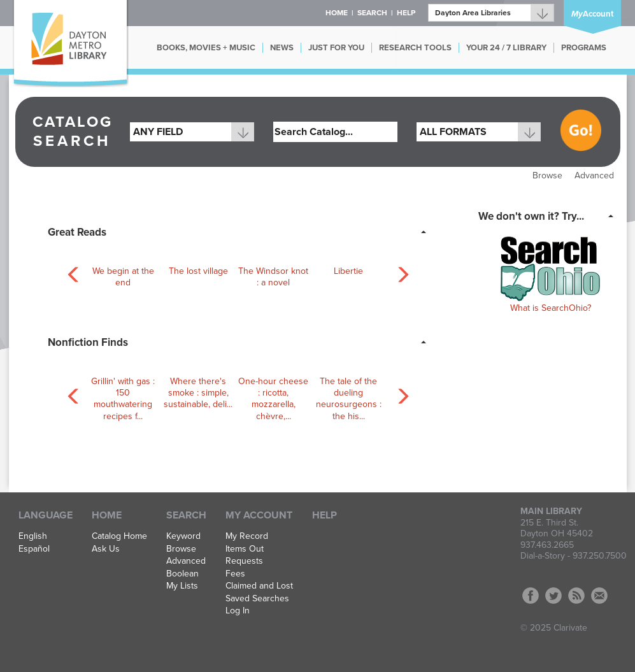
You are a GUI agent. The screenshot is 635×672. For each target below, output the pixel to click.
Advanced (594, 175)
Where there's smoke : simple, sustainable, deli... (198, 393)
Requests (244, 561)
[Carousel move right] (400, 272)
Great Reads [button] (77, 232)
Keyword (183, 536)
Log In (238, 611)
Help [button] (406, 13)
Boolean (182, 574)
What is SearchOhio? (551, 308)
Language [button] (46, 515)
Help (325, 515)
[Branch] (491, 13)
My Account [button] (259, 515)
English (33, 536)
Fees (235, 574)
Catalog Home (119, 536)
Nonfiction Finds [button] (88, 342)
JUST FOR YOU (336, 48)
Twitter (553, 596)
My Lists (182, 586)
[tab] (241, 231)
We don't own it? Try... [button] (531, 216)
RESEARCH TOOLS (415, 48)
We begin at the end (123, 277)
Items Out (245, 549)
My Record (247, 536)
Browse (547, 175)
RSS (576, 596)
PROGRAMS (584, 48)
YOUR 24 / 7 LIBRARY (506, 48)
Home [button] (337, 13)
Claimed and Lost (259, 586)
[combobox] (192, 132)
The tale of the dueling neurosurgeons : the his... (349, 399)
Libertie (348, 271)
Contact (599, 596)
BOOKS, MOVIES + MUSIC (206, 48)
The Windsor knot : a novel (273, 277)
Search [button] (372, 13)
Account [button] (592, 14)
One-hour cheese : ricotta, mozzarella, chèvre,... (273, 399)
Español (34, 549)
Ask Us (106, 549)
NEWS (282, 48)
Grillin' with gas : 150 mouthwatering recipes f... (123, 399)
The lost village (198, 271)
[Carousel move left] (71, 272)
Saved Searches (257, 599)
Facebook (531, 596)
